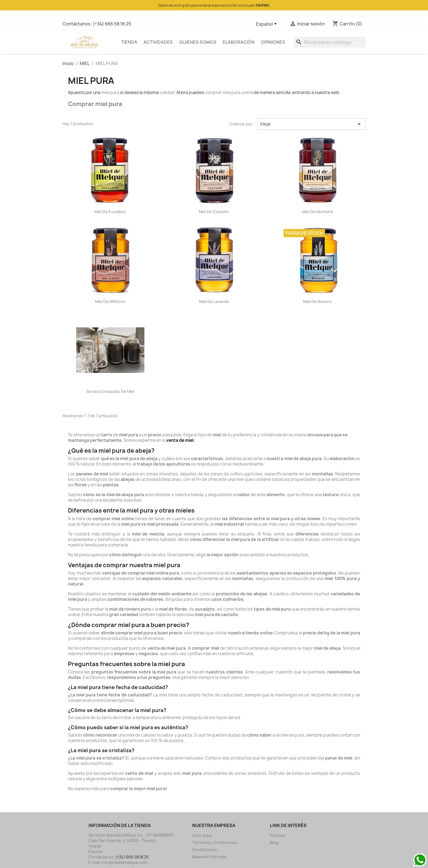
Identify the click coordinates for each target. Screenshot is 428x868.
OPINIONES (273, 42)
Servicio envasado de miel (110, 391)
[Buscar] (329, 42)
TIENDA (129, 42)
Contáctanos (205, 850)
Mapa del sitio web (209, 857)
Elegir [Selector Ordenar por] (311, 124)
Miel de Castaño (214, 212)
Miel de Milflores (110, 301)
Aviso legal (202, 835)
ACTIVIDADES (158, 42)
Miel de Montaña (318, 212)
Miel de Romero (318, 301)
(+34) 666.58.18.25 (112, 24)
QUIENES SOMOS (198, 42)
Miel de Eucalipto (110, 212)
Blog (274, 842)
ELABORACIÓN (239, 42)
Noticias (277, 835)
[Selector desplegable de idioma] (267, 24)
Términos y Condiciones (215, 842)
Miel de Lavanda (214, 301)
